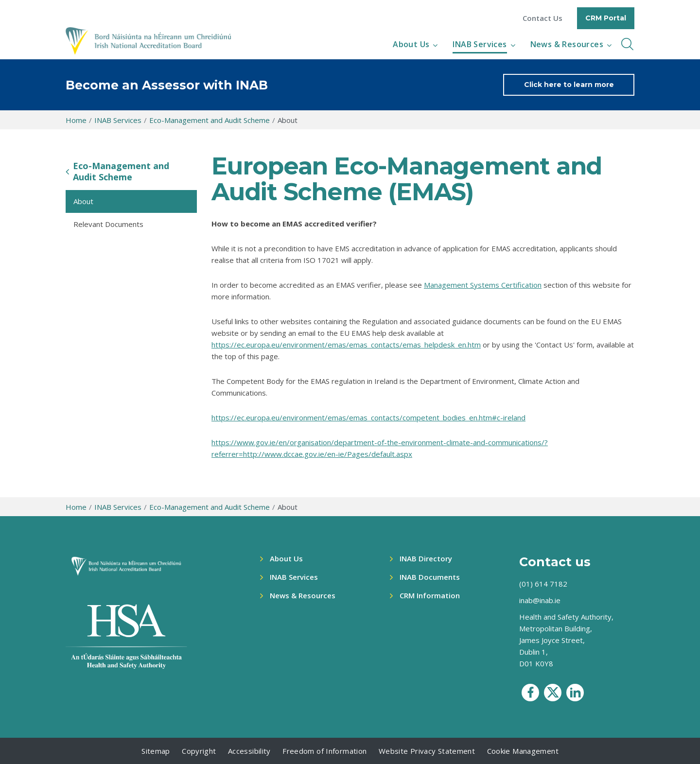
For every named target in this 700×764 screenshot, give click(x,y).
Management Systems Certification (483, 285)
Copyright (199, 751)
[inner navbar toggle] (627, 44)
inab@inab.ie (540, 600)
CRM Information (430, 595)
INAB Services (480, 44)
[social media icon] (530, 693)
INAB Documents (430, 577)
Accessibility (249, 751)
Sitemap (156, 751)
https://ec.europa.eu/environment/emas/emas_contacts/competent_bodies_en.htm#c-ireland (368, 417)
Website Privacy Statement (427, 751)
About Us (411, 44)
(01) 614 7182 (543, 584)
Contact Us (542, 18)
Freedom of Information (324, 751)
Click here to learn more (569, 85)
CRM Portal (606, 18)
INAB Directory (426, 558)
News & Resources (567, 44)
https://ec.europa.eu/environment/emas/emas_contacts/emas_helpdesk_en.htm (346, 345)
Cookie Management (523, 751)
